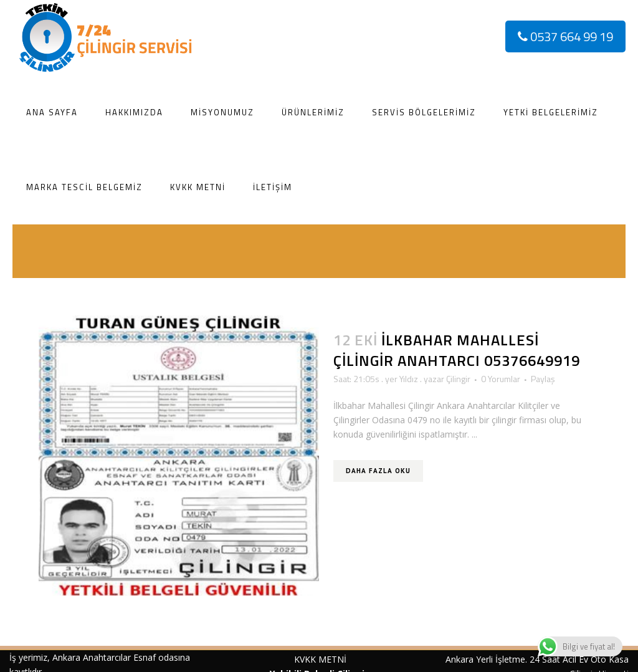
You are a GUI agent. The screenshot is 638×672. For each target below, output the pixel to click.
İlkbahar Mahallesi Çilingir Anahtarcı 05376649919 (457, 350)
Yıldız (409, 379)
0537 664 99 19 (565, 36)
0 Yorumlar (501, 379)
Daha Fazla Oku (378, 471)
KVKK (305, 659)
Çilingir (458, 379)
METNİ (331, 659)
